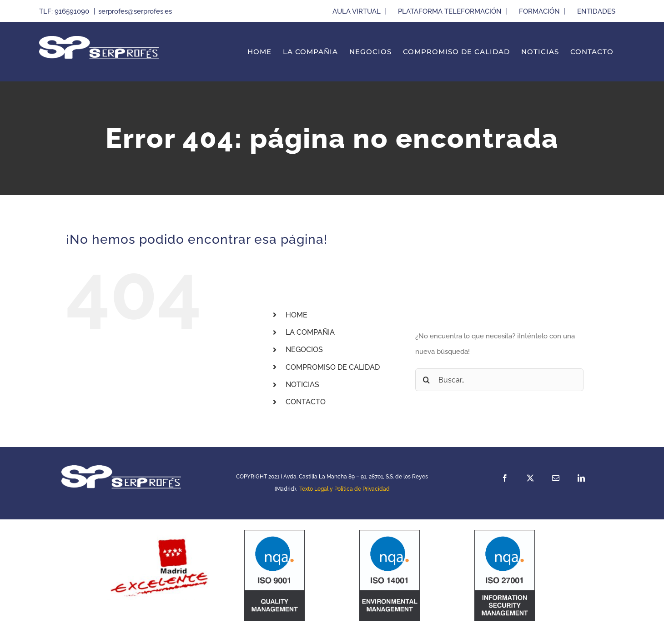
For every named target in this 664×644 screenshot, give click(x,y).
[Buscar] (427, 380)
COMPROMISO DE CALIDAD (333, 367)
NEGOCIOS (304, 350)
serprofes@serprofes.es (135, 11)
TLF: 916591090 (65, 11)
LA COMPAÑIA (310, 332)
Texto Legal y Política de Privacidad (345, 489)
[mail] (556, 478)
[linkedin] (581, 478)
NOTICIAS (302, 385)
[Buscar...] (499, 380)
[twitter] (530, 478)
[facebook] (505, 478)
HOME (297, 315)
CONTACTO (306, 402)
